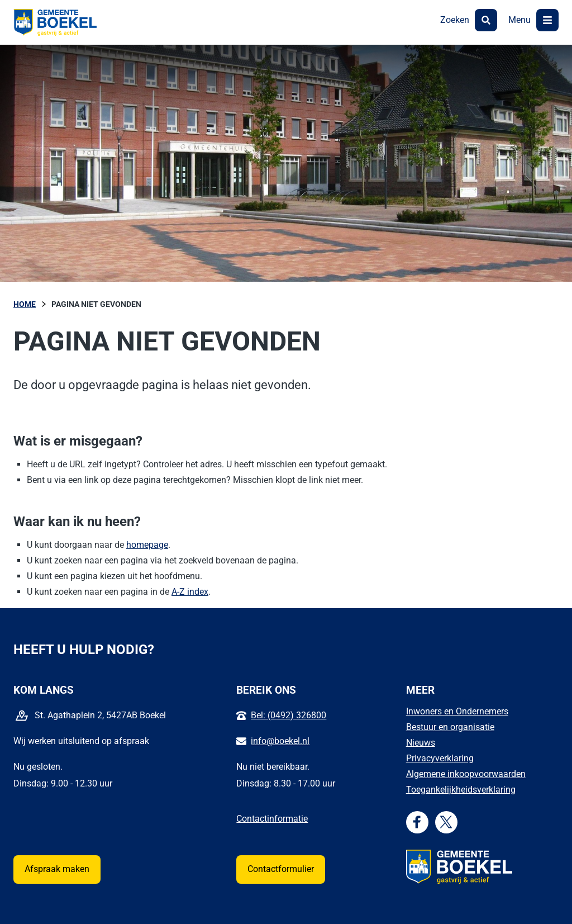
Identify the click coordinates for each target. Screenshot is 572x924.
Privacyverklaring (440, 758)
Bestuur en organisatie (450, 727)
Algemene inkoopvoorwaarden (466, 774)
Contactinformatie (272, 819)
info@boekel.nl (280, 741)
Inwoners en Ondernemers (457, 711)
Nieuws (421, 743)
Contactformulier (281, 869)
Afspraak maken (57, 869)
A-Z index (190, 592)
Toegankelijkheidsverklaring (461, 790)
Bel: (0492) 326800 (289, 715)
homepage (147, 545)
